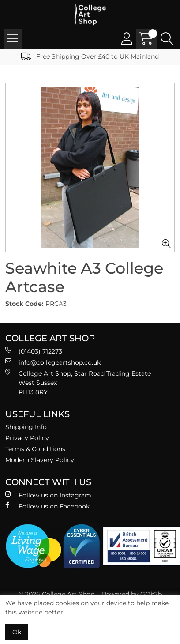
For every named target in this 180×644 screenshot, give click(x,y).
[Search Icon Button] (167, 39)
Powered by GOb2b (132, 594)
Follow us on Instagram (48, 495)
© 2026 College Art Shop (56, 594)
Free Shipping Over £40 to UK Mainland (90, 56)
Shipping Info (26, 427)
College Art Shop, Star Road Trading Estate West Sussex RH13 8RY (78, 382)
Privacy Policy (27, 438)
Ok (17, 632)
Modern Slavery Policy (40, 460)
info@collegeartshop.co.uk (53, 362)
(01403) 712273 (34, 351)
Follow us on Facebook (47, 506)
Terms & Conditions (35, 449)
